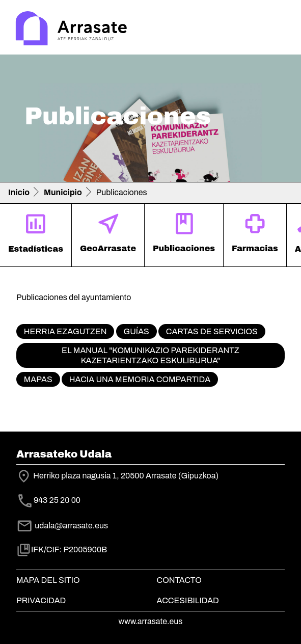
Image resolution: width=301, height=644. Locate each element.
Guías (136, 331)
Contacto (179, 580)
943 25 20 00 (57, 501)
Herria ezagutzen (65, 331)
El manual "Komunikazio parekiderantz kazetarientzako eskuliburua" (150, 355)
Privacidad (41, 600)
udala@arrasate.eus (62, 526)
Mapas (38, 379)
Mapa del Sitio (48, 580)
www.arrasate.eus (151, 621)
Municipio (63, 192)
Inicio (19, 192)
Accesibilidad (188, 600)
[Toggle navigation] (279, 30)
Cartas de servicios (212, 331)
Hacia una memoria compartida (140, 379)
